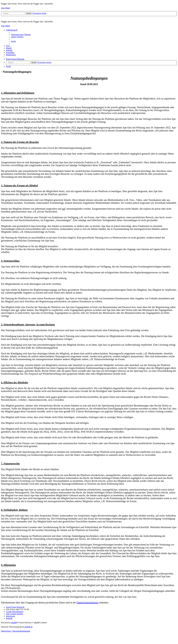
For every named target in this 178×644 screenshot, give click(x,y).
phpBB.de (29, 627)
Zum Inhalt (5, 8)
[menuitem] (21, 35)
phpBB (14, 623)
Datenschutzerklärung (88, 603)
